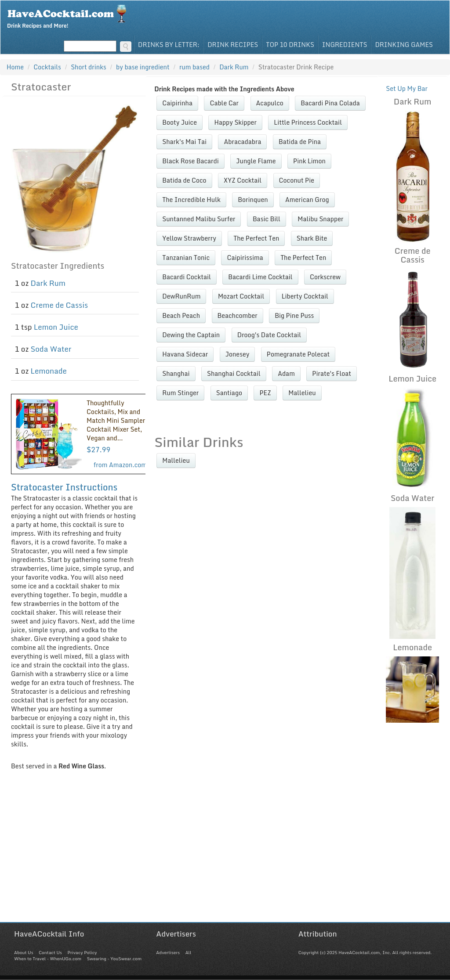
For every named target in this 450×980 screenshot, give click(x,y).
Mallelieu (302, 393)
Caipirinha (177, 103)
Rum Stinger (180, 393)
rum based (194, 67)
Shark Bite (312, 238)
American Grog (307, 200)
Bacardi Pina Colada (330, 103)
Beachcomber (238, 315)
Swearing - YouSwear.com (114, 958)
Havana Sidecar (185, 354)
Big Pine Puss (294, 315)
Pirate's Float (332, 373)
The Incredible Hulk (191, 200)
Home (15, 67)
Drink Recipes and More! (70, 16)
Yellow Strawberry (189, 238)
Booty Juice (180, 122)
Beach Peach (181, 315)
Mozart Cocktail (241, 296)
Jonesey (238, 354)
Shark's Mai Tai (184, 142)
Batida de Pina (300, 142)
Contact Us (50, 952)
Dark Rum (48, 283)
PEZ (265, 393)
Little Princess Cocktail (308, 122)
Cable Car (224, 103)
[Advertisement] (225, 861)
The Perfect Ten (256, 238)
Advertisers (168, 952)
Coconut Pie (297, 180)
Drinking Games (404, 45)
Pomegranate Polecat (298, 354)
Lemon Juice (56, 327)
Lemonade (49, 371)
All (189, 952)
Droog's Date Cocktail (269, 335)
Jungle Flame (256, 161)
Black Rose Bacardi (190, 161)
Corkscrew (325, 277)
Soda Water (51, 349)
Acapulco (270, 103)
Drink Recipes (233, 45)
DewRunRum (181, 296)
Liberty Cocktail (305, 296)
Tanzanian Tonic (186, 258)
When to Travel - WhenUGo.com (48, 958)
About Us (24, 952)
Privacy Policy (82, 952)
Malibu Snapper (320, 219)
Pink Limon (309, 161)
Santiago (229, 393)
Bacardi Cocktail (186, 277)
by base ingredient (143, 67)
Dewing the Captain (191, 335)
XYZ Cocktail (243, 180)
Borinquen (253, 200)
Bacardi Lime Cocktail (260, 277)
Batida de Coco (184, 180)
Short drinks (89, 67)
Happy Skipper (235, 122)
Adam (286, 373)
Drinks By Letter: (169, 45)
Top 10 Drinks (290, 45)
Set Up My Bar (407, 88)
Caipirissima (245, 258)
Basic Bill (267, 219)
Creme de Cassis (60, 305)
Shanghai (176, 373)
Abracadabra (242, 142)
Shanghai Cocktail (234, 373)
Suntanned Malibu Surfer (199, 219)
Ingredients (345, 45)
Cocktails (47, 67)
